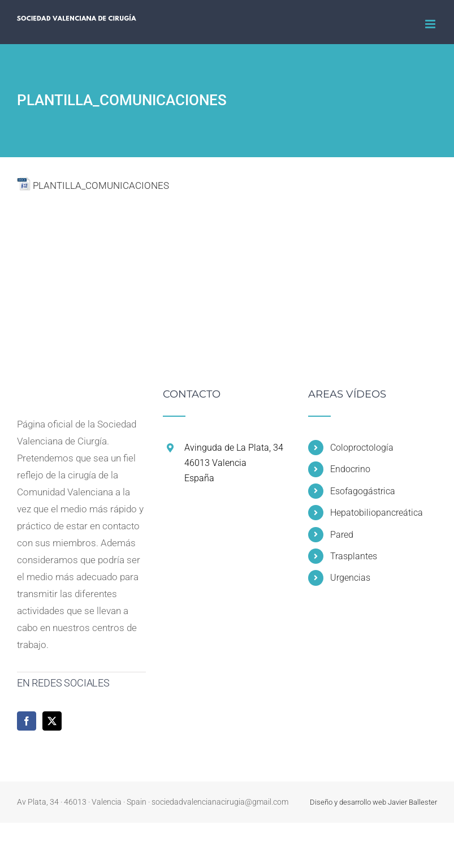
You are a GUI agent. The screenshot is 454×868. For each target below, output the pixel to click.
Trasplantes (354, 556)
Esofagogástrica (363, 491)
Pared (342, 535)
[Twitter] (52, 721)
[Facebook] (27, 721)
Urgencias (350, 578)
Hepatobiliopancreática (377, 513)
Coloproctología (362, 448)
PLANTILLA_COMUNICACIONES (101, 185)
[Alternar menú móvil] (431, 24)
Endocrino (350, 469)
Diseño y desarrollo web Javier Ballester (373, 802)
